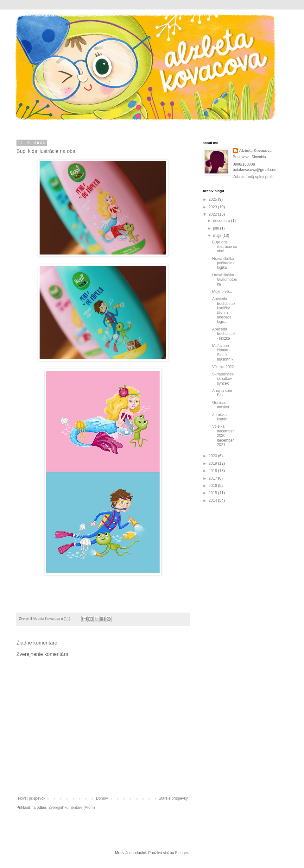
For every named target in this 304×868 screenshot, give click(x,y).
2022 (213, 214)
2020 (213, 456)
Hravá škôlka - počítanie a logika (224, 263)
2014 (213, 500)
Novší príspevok (32, 798)
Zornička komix (219, 417)
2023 (213, 207)
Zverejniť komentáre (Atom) (72, 808)
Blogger (182, 853)
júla (217, 228)
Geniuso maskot (221, 405)
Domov (102, 798)
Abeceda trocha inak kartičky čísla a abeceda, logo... (224, 310)
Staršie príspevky (173, 798)
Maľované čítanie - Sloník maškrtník (223, 352)
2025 (213, 199)
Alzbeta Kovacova (255, 151)
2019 (213, 463)
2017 (213, 478)
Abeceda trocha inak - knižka (224, 334)
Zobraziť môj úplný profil (253, 177)
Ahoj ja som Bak (222, 393)
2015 (213, 493)
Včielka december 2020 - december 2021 (223, 436)
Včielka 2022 (223, 367)
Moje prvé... (222, 292)
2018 (213, 471)
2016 (213, 486)
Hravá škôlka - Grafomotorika (225, 280)
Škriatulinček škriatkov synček (223, 379)
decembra (222, 221)
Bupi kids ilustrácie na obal (225, 247)
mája (218, 236)
